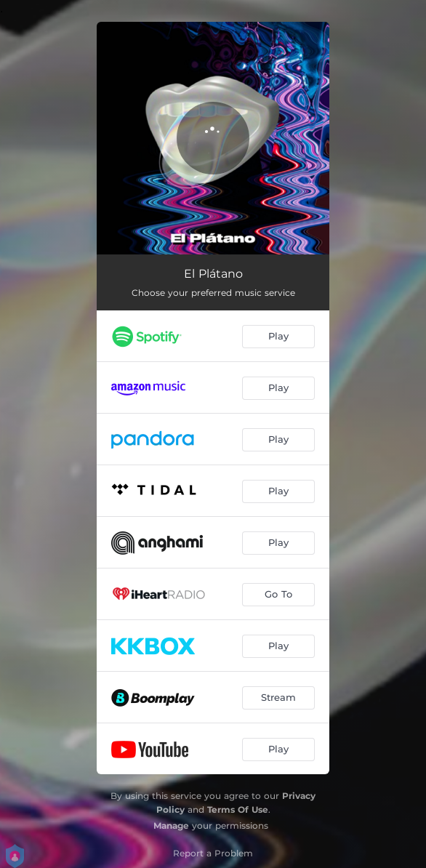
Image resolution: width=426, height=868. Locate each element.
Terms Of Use (238, 809)
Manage (171, 825)
